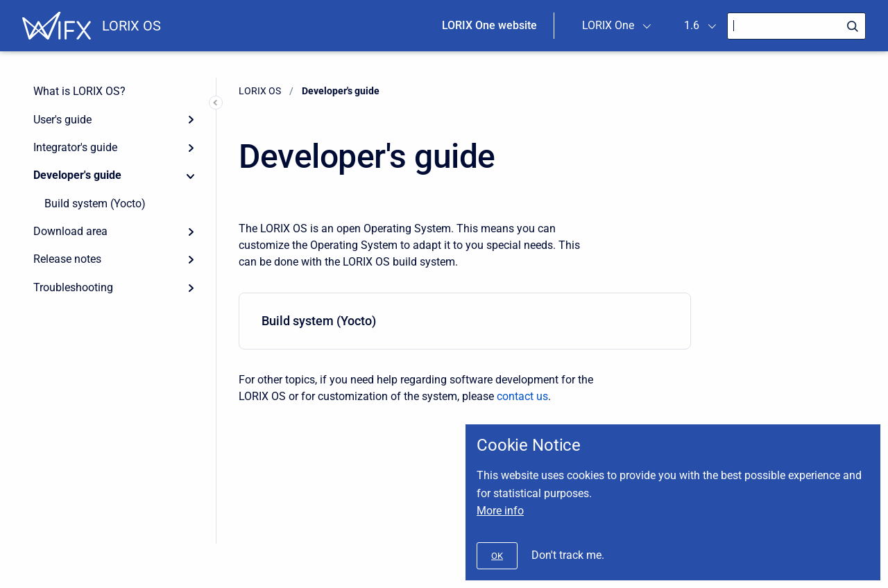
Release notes (67, 259)
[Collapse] (191, 175)
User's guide (62, 120)
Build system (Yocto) (95, 204)
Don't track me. (568, 555)
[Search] (796, 26)
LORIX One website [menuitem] (489, 25)
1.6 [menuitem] (692, 25)
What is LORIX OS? (79, 91)
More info (500, 511)
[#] (497, 556)
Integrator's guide (75, 147)
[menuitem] (465, 321)
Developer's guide (77, 175)
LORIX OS (131, 26)
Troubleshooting (73, 287)
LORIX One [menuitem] (608, 25)
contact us (522, 396)
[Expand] (191, 119)
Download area (70, 231)
